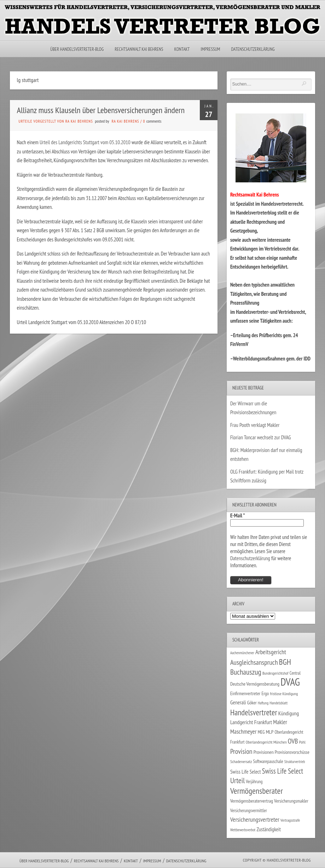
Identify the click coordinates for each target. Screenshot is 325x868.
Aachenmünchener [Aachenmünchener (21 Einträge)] (242, 653)
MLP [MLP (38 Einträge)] (270, 732)
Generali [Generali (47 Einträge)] (238, 702)
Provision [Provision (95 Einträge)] (241, 751)
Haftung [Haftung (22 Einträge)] (263, 703)
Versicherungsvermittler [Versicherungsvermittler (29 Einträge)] (249, 810)
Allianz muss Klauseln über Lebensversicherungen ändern (101, 110)
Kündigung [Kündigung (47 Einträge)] (289, 713)
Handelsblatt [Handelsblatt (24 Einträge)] (278, 703)
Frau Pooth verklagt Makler (255, 425)
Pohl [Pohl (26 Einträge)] (302, 742)
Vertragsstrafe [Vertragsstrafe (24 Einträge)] (290, 820)
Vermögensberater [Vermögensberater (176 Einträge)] (257, 791)
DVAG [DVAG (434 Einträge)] (290, 682)
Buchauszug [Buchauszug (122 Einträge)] (246, 672)
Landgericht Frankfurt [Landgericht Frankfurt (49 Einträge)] (251, 722)
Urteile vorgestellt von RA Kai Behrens (56, 121)
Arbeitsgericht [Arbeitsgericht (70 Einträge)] (271, 652)
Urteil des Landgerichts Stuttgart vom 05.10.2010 (85, 142)
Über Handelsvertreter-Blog (77, 49)
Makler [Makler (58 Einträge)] (280, 722)
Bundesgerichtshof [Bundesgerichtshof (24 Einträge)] (275, 673)
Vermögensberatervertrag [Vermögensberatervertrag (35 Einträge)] (252, 801)
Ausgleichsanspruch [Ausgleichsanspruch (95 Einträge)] (254, 662)
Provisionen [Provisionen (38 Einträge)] (264, 752)
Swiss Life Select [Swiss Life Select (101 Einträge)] (283, 771)
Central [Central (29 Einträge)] (295, 673)
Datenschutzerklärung (253, 49)
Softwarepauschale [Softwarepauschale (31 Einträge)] (268, 761)
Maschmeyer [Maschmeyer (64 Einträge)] (243, 731)
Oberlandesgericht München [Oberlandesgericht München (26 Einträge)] (266, 742)
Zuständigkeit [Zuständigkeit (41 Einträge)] (269, 829)
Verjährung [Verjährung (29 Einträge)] (254, 781)
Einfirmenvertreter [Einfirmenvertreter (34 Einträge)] (245, 693)
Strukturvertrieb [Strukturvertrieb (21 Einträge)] (295, 762)
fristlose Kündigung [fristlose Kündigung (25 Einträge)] (284, 694)
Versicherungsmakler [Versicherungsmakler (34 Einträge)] (291, 801)
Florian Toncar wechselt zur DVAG (261, 437)
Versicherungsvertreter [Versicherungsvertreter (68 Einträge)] (255, 819)
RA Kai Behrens (126, 121)
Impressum (210, 49)
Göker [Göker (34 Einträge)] (252, 703)
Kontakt (182, 49)
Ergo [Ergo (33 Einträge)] (265, 693)
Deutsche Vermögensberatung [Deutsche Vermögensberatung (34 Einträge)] (255, 684)
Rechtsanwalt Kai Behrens (139, 49)
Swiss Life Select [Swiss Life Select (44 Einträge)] (246, 772)
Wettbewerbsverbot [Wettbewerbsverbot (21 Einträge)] (243, 830)
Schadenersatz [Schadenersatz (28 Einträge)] (241, 761)
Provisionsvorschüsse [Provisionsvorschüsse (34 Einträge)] (292, 752)
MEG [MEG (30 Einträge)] (261, 732)
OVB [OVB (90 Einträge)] (293, 741)
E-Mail (238, 515)
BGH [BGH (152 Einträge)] (285, 662)
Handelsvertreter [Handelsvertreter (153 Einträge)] (254, 712)
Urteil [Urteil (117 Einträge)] (237, 780)
